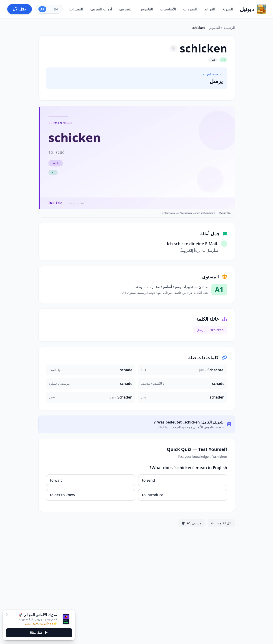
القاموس (214, 28)
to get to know (63, 495)
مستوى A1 (191, 523)
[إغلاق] (7, 614)
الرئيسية (229, 28)
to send (149, 480)
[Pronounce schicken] (173, 48)
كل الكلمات (221, 523)
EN (56, 9)
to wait (56, 480)
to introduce (153, 495)
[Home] (253, 9)
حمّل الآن (20, 9)
